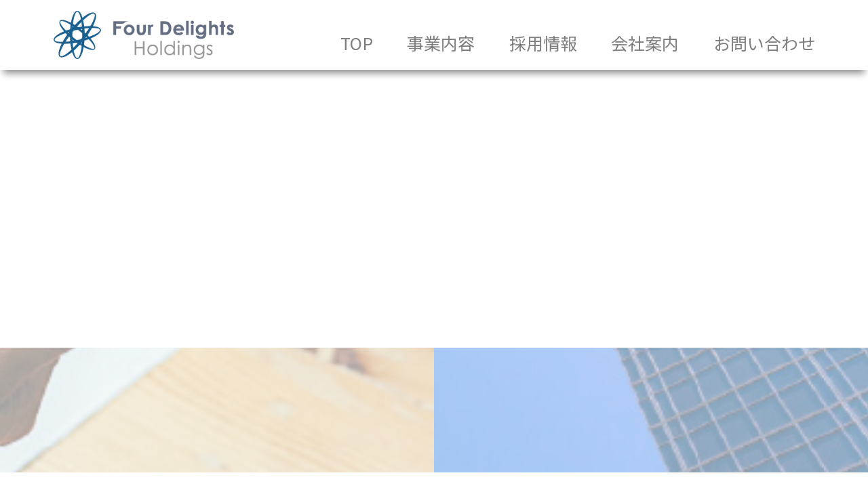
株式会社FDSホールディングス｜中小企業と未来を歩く (144, 35)
